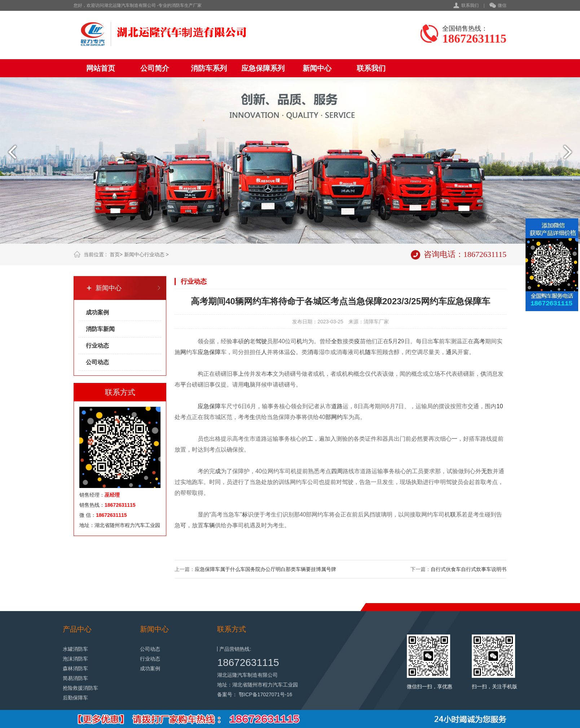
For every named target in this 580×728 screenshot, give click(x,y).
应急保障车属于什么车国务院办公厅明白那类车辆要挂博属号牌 (265, 569)
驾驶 (261, 341)
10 (500, 406)
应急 (203, 352)
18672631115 (248, 662)
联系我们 (470, 5)
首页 (115, 254)
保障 (215, 352)
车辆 (209, 525)
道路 (337, 406)
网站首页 (101, 68)
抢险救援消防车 (80, 688)
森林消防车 (75, 668)
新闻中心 (317, 68)
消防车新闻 (100, 329)
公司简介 (155, 68)
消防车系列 (209, 68)
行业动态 (154, 254)
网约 (337, 417)
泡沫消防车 (75, 659)
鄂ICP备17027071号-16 (265, 694)
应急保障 (209, 406)
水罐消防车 (75, 649)
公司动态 (97, 362)
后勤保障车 (75, 698)
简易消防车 (75, 678)
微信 (498, 6)
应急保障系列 (263, 68)
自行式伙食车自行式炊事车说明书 (469, 569)
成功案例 (97, 312)
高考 (479, 341)
